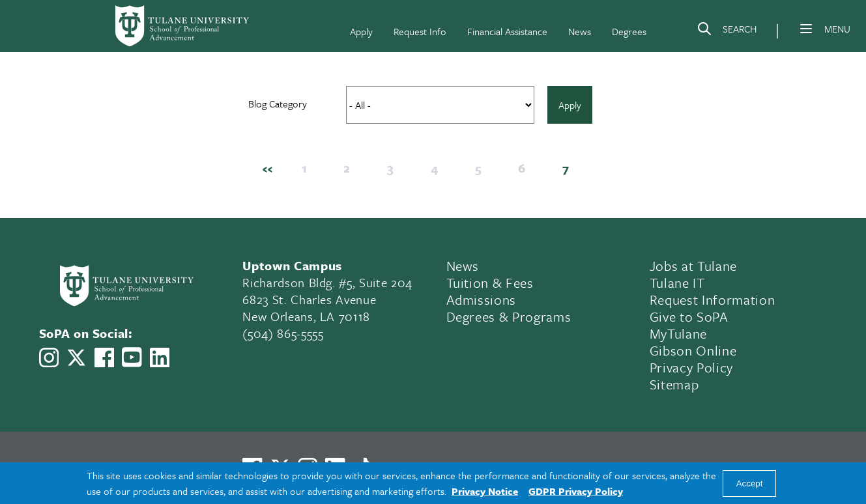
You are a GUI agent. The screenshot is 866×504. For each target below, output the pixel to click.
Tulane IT (677, 283)
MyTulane (678, 333)
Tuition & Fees (490, 283)
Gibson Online (693, 350)
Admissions (482, 300)
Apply (361, 31)
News (580, 31)
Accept (750, 483)
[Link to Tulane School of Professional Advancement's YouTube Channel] (132, 357)
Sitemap (674, 384)
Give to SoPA (689, 316)
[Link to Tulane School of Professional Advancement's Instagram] (49, 357)
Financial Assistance (507, 31)
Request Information (713, 300)
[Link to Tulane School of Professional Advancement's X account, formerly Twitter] (76, 357)
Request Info (420, 31)
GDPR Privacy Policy (576, 491)
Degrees (629, 31)
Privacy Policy (691, 367)
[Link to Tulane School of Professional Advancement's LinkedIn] (160, 357)
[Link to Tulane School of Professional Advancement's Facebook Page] (104, 357)
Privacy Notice (485, 491)
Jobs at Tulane (693, 266)
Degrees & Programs (509, 316)
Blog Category (278, 104)
